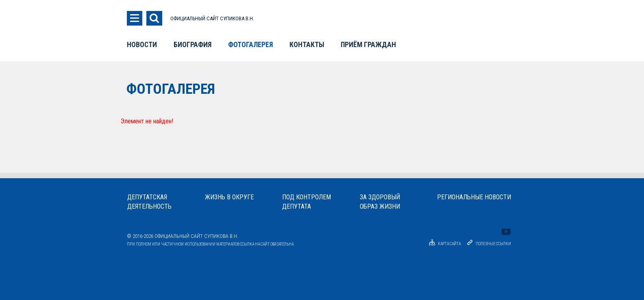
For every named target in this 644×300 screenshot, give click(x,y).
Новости (142, 45)
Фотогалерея (250, 45)
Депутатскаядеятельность (149, 202)
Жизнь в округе (229, 197)
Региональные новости (474, 197)
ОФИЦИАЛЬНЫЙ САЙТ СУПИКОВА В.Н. (212, 18)
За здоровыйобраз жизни (380, 202)
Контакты (307, 45)
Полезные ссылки (493, 244)
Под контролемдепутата (307, 202)
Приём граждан (368, 45)
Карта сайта (444, 244)
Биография (193, 45)
